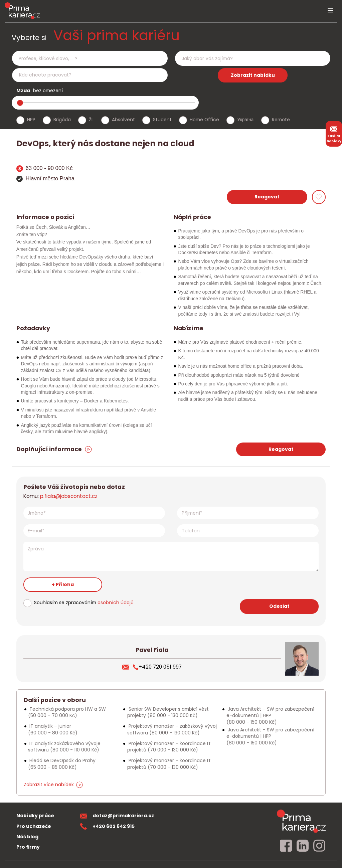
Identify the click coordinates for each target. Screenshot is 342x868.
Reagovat (267, 197)
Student (162, 120)
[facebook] (286, 846)
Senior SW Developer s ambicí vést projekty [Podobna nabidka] (168, 712)
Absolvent (123, 120)
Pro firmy (28, 847)
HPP (31, 120)
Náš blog (27, 837)
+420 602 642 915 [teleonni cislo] (108, 826)
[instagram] (319, 846)
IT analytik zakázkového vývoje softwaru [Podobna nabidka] (64, 747)
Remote (281, 120)
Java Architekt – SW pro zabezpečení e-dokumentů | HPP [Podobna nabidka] (270, 716)
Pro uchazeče (34, 826)
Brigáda (62, 120)
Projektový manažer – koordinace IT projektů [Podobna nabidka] (169, 747)
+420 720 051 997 (157, 667)
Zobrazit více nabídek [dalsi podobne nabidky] (53, 785)
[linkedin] (303, 846)
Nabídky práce (35, 816)
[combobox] (90, 58)
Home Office (204, 120)
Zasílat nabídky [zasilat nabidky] (334, 134)
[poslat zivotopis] (128, 667)
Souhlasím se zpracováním (84, 602)
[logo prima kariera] (22, 11)
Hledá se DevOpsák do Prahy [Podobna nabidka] (62, 764)
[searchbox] (85, 59)
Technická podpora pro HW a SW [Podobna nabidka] (67, 712)
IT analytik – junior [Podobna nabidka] (53, 729)
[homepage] (301, 821)
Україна (245, 120)
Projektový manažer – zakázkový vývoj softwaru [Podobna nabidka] (172, 729)
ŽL (91, 120)
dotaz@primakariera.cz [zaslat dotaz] (117, 816)
